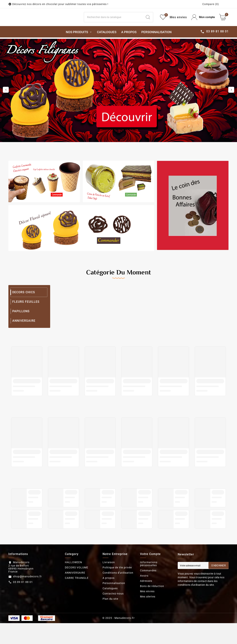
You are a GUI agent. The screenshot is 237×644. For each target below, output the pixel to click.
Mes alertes (148, 614)
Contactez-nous (113, 611)
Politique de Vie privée (117, 585)
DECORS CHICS (24, 310)
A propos (109, 595)
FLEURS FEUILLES (26, 319)
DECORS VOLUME (77, 585)
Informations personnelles (149, 581)
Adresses (146, 598)
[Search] (114, 26)
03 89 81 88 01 (23, 599)
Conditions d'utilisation (118, 590)
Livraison (109, 580)
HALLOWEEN (73, 580)
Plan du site (110, 616)
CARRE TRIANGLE (77, 595)
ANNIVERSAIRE (24, 338)
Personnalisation (114, 600)
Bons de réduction (152, 603)
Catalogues (110, 606)
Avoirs (144, 593)
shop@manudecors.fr (27, 594)
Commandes (148, 588)
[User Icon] (203, 26)
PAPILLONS (21, 329)
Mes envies (147, 609)
